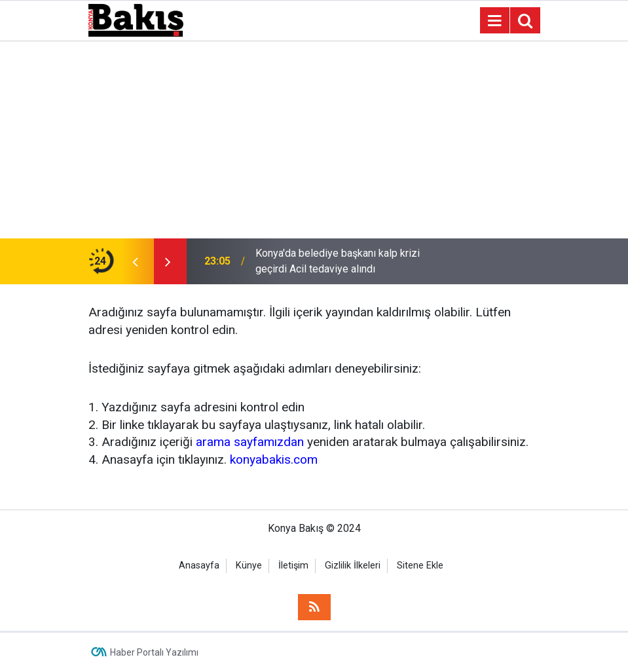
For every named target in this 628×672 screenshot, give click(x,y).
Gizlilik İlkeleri (353, 566)
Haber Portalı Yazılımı (154, 652)
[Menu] (495, 21)
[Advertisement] (314, 140)
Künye (249, 566)
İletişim (293, 566)
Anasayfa (199, 566)
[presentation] (136, 261)
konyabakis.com (274, 459)
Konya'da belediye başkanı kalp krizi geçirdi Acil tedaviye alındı (338, 261)
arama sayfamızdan (250, 442)
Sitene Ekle (420, 566)
